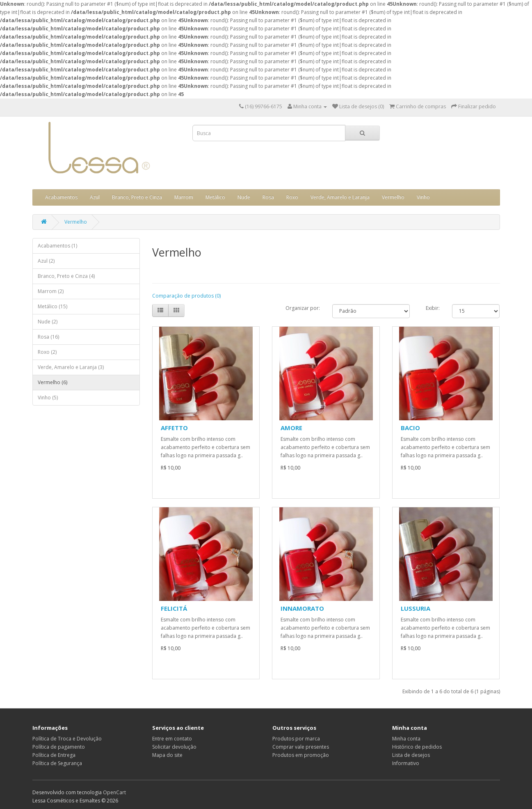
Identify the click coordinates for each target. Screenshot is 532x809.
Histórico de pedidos (417, 747)
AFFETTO (174, 428)
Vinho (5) (48, 398)
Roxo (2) (47, 352)
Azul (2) (46, 261)
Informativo (406, 763)
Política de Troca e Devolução (67, 739)
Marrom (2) (51, 291)
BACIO (410, 428)
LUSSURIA (416, 608)
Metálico (215, 197)
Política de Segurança (57, 763)
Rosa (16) (48, 337)
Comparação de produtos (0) (186, 296)
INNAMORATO (302, 608)
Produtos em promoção (301, 755)
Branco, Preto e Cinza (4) (66, 276)
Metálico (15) (53, 306)
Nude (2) (48, 322)
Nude (244, 197)
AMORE (291, 428)
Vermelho (393, 197)
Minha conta (406, 739)
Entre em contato (172, 739)
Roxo (292, 197)
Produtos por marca (296, 739)
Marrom (184, 197)
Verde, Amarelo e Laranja (340, 197)
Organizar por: (303, 308)
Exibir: (433, 308)
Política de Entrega (54, 755)
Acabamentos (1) (57, 246)
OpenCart (114, 792)
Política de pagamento (59, 747)
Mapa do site (167, 755)
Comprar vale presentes (301, 747)
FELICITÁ (174, 608)
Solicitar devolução (174, 747)
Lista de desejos (411, 755)
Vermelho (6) (53, 382)
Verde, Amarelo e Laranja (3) (71, 367)
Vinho (423, 197)
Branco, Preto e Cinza (137, 197)
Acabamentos (61, 197)
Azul (95, 197)
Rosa (268, 197)
